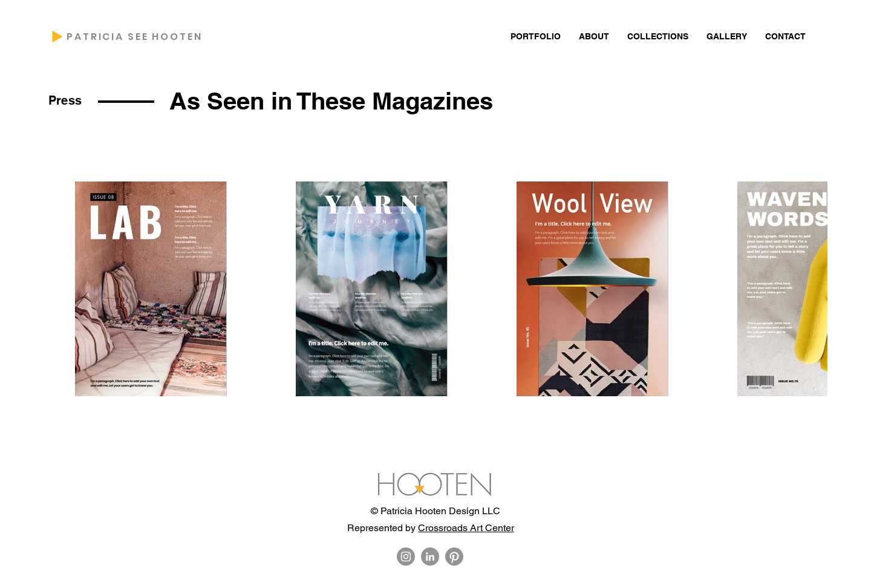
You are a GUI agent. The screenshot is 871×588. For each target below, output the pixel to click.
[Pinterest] (454, 557)
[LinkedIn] (430, 557)
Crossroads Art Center (466, 528)
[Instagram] (406, 557)
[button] (594, 36)
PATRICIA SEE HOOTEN (135, 37)
